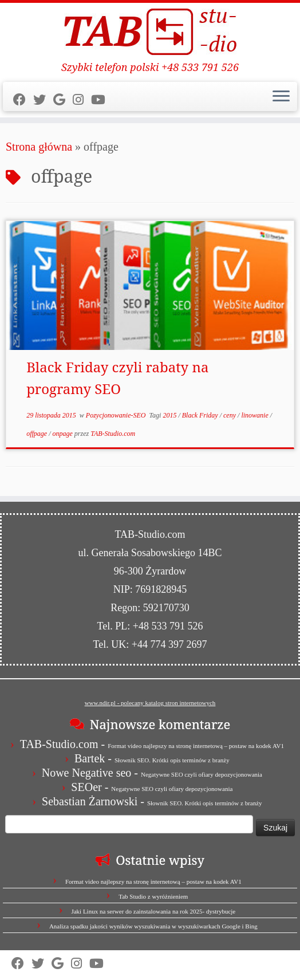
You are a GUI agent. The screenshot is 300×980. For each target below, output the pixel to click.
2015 (170, 415)
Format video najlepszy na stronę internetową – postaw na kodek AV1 (196, 746)
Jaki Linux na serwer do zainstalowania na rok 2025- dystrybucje (153, 911)
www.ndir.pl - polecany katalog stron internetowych (150, 703)
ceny (230, 415)
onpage (63, 434)
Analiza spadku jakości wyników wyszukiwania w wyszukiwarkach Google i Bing (153, 926)
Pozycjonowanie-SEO (117, 415)
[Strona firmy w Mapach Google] (63, 100)
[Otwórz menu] (281, 97)
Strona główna (39, 147)
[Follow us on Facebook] (23, 100)
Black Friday (201, 415)
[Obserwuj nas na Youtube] (102, 100)
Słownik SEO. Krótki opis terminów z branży (172, 760)
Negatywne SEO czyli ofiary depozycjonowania (202, 774)
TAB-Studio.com (113, 434)
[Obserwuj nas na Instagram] (82, 100)
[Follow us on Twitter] (43, 100)
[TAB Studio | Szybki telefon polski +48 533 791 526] (150, 32)
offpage (37, 434)
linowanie (255, 415)
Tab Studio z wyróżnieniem (153, 896)
